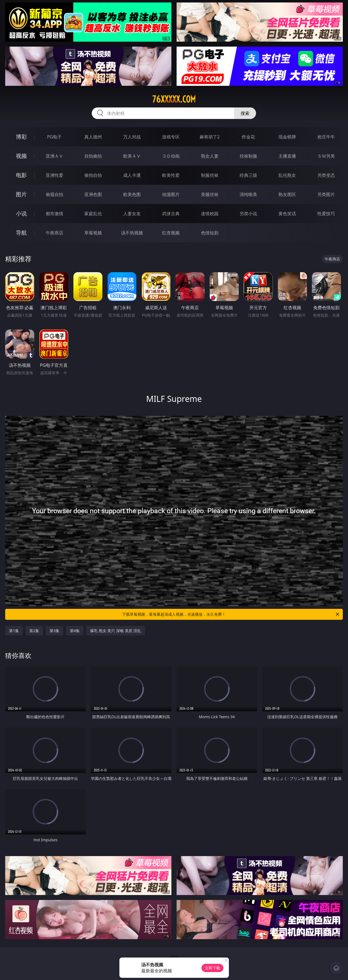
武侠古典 (171, 214)
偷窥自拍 (54, 194)
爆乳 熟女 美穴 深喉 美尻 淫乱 (116, 631)
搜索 (245, 113)
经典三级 (248, 175)
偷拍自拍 (93, 175)
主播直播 (287, 156)
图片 (21, 194)
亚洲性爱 (54, 175)
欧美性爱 (171, 175)
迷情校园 (210, 214)
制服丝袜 (210, 175)
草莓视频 (93, 233)
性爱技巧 (326, 214)
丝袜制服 (248, 156)
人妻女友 (132, 214)
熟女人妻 (210, 156)
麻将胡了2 (210, 137)
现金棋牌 (287, 137)
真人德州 (93, 137)
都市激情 (54, 214)
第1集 (14, 631)
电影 (21, 175)
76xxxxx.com (174, 99)
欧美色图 (132, 194)
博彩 (21, 137)
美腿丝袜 (210, 194)
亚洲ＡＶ (54, 156)
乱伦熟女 (287, 175)
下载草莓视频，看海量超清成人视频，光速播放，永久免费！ (231, 614)
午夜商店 (54, 233)
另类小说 (248, 214)
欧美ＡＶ (132, 156)
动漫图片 (171, 194)
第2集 (34, 631)
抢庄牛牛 (326, 137)
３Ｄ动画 (171, 156)
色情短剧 (210, 233)
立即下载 (212, 968)
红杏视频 (171, 233)
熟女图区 (287, 194)
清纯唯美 (248, 194)
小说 (21, 213)
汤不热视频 (132, 233)
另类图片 (326, 194)
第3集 (54, 631)
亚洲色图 (93, 194)
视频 (21, 156)
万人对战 (132, 137)
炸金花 (248, 137)
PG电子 (54, 137)
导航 (21, 233)
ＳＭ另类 (326, 156)
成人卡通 (132, 175)
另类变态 (326, 175)
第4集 (75, 631)
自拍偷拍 (93, 156)
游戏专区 (171, 137)
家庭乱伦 (93, 214)
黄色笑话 (287, 214)
